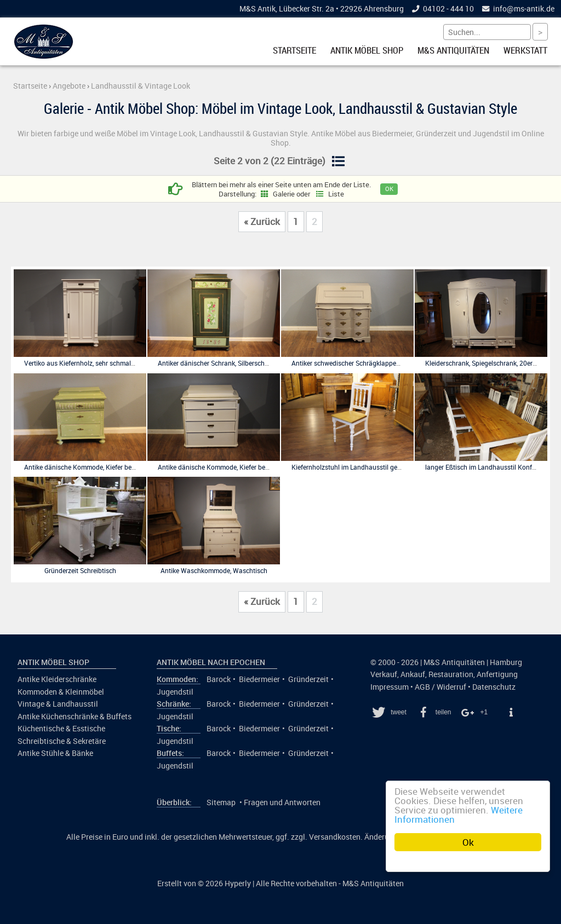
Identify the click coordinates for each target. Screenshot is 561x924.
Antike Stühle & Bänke (55, 753)
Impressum (390, 687)
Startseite (294, 50)
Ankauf (413, 674)
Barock (219, 679)
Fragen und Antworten (282, 802)
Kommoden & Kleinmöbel (61, 692)
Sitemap (221, 802)
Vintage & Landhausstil (58, 704)
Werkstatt (525, 50)
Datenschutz (494, 687)
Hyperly (238, 883)
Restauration (451, 674)
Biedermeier (259, 679)
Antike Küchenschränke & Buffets (75, 717)
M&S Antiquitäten (453, 50)
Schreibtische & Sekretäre (62, 741)
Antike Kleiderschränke (57, 679)
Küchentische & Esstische (61, 729)
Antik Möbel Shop (367, 50)
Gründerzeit (308, 679)
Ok (468, 842)
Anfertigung (497, 674)
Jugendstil (175, 692)
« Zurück (262, 222)
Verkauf (384, 674)
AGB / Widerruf (440, 687)
